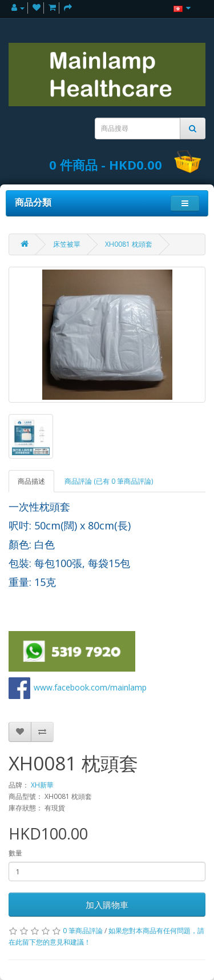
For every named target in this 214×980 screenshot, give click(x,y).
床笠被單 (67, 244)
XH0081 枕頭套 (129, 244)
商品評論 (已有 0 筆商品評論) (109, 481)
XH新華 (42, 785)
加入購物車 (107, 905)
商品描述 (31, 481)
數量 (15, 853)
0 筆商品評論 (83, 931)
